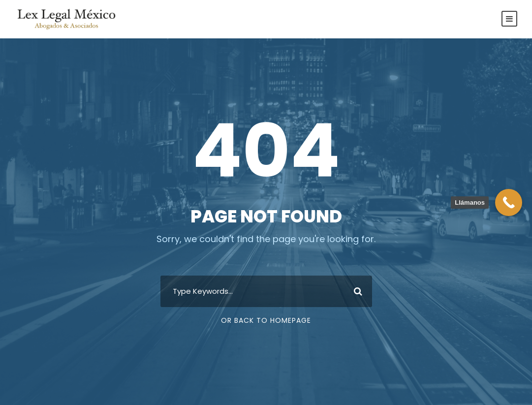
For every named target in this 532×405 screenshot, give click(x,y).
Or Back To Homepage (266, 320)
